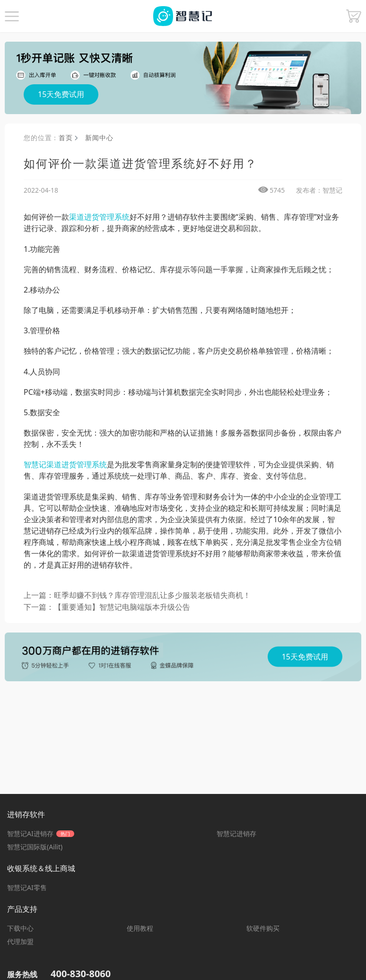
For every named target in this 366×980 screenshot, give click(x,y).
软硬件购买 (263, 928)
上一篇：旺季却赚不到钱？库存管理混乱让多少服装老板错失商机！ (137, 595)
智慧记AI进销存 (41, 833)
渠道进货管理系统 (99, 217)
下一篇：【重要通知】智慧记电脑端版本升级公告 (107, 607)
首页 (68, 138)
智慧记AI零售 (27, 887)
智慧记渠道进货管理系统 (65, 464)
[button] (12, 16)
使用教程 (140, 928)
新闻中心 (99, 138)
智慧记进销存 (236, 833)
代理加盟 (20, 941)
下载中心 (20, 928)
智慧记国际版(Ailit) (35, 847)
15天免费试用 (61, 94)
